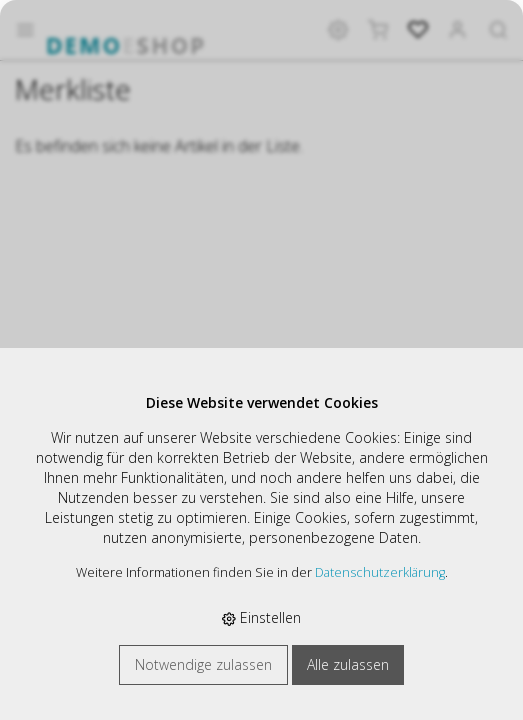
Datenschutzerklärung (380, 572)
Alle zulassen (348, 664)
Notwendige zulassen (203, 664)
